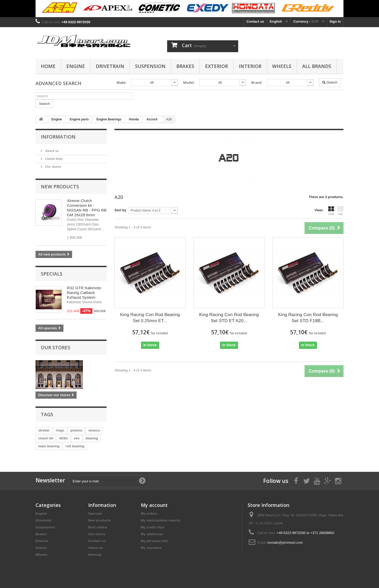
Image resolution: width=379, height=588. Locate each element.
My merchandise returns (161, 520)
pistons (76, 430)
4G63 (63, 438)
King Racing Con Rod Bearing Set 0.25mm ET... (150, 318)
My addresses (152, 534)
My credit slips (153, 527)
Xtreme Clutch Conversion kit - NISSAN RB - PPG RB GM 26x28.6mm (87, 208)
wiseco (94, 430)
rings (60, 430)
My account (154, 505)
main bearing (49, 446)
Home (48, 66)
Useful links (53, 159)
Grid (331, 211)
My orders (149, 514)
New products (60, 187)
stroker (44, 430)
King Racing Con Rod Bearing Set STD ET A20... (229, 318)
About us (51, 151)
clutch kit (46, 438)
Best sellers (98, 527)
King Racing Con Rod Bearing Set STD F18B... (308, 318)
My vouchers (151, 548)
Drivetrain (110, 66)
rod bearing (75, 446)
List (340, 211)
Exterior (216, 66)
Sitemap (95, 555)
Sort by (120, 210)
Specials (52, 274)
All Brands (317, 66)
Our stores (53, 167)
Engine (76, 66)
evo (77, 438)
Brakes (185, 66)
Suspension (150, 66)
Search (330, 82)
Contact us (255, 21)
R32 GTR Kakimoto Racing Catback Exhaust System (84, 293)
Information (58, 137)
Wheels (282, 66)
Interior (250, 66)
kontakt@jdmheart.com (285, 543)
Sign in (335, 21)
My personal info (154, 541)
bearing (92, 438)
